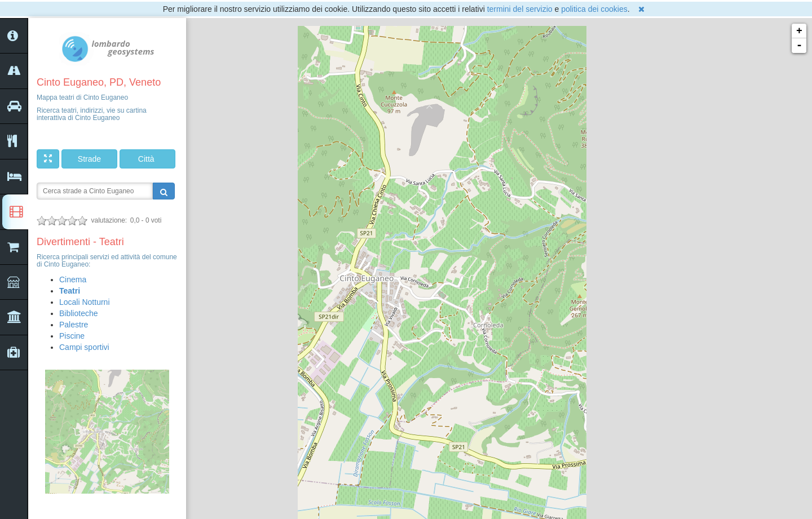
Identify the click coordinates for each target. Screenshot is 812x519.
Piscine (72, 336)
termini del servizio (520, 9)
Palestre (74, 325)
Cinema (73, 280)
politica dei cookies (594, 9)
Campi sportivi (84, 347)
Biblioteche (79, 313)
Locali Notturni (85, 302)
